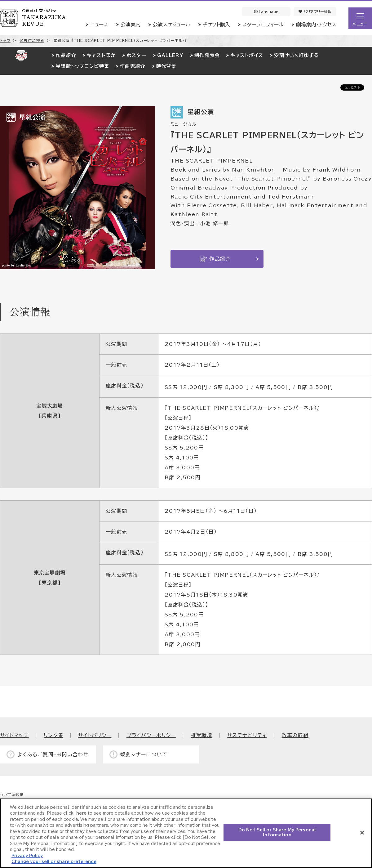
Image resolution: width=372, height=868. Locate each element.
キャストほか (101, 55)
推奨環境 (202, 735)
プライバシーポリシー (151, 735)
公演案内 (131, 25)
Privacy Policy (27, 856)
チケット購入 (216, 25)
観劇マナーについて (144, 754)
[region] (186, 833)
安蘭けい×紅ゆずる (297, 55)
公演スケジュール (172, 25)
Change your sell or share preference (54, 862)
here (82, 813)
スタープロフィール (263, 25)
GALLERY (170, 55)
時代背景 (166, 66)
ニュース (99, 25)
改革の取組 (295, 735)
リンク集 (53, 735)
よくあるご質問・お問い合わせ (53, 754)
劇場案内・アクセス (316, 25)
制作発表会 (207, 55)
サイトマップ (14, 735)
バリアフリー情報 (315, 11)
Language (266, 11)
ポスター (136, 55)
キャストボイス (247, 55)
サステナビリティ (247, 735)
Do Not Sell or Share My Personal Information (277, 832)
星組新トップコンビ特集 (82, 66)
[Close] (362, 833)
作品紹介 (66, 55)
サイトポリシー (95, 735)
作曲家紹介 (133, 66)
